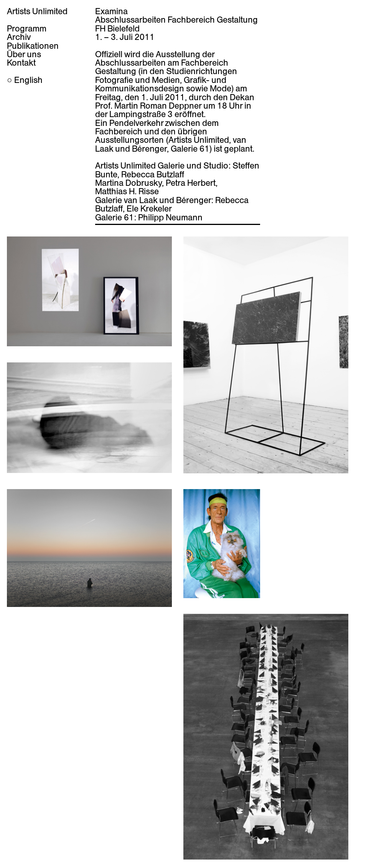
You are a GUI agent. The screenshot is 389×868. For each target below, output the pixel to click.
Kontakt (21, 63)
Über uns (24, 54)
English (28, 80)
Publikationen (33, 46)
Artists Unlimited (37, 11)
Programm (27, 28)
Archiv (19, 37)
